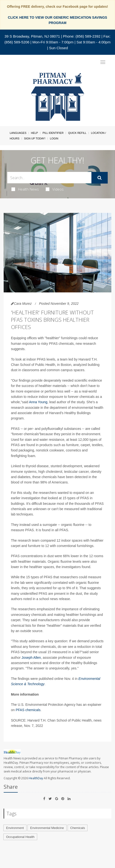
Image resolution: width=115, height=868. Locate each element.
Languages (18, 133)
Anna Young (38, 402)
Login (54, 138)
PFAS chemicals (28, 710)
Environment (15, 828)
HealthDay (36, 778)
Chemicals (78, 828)
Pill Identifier (53, 133)
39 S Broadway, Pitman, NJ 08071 (32, 36)
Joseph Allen (31, 658)
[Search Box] (49, 178)
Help (34, 133)
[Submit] (100, 178)
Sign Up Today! (35, 138)
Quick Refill (77, 133)
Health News (25, 189)
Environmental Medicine (47, 828)
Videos (55, 189)
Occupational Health (20, 837)
